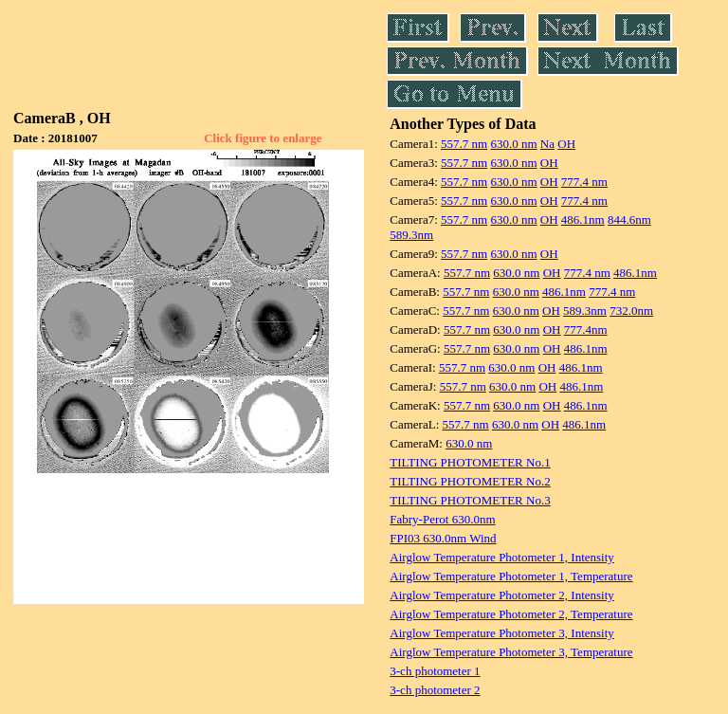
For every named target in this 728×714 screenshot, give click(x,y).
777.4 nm (584, 182)
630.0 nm (513, 144)
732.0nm (631, 311)
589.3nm (411, 235)
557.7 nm (464, 144)
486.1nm (583, 220)
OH (566, 144)
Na (547, 144)
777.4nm (586, 330)
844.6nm (629, 220)
